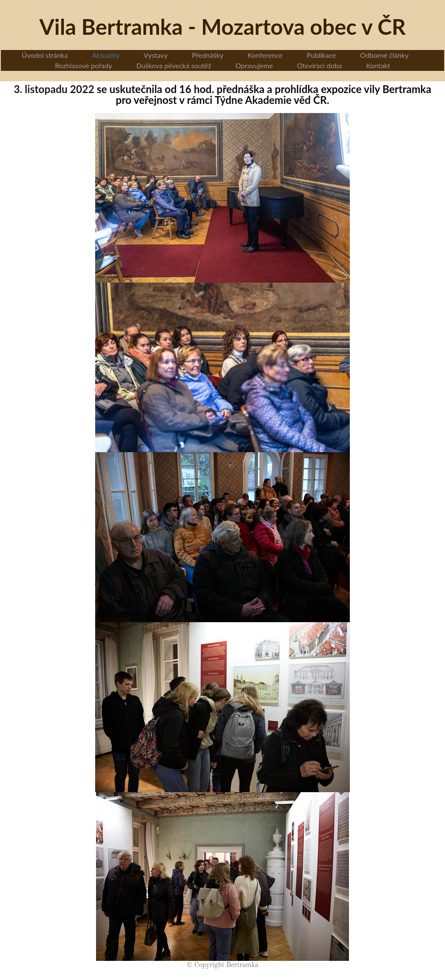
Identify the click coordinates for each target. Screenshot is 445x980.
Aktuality (106, 55)
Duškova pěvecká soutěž (174, 65)
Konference (265, 55)
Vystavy (156, 55)
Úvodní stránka (45, 55)
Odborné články (385, 55)
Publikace (321, 55)
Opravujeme (254, 65)
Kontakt (378, 65)
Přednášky (208, 55)
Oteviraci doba (319, 65)
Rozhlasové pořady (83, 65)
